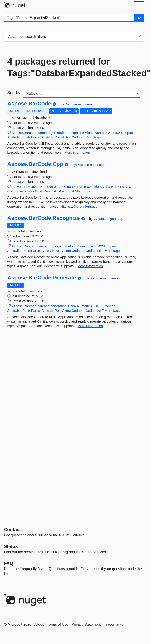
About (39, 624)
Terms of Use (58, 624)
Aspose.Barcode (24, 133)
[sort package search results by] (81, 94)
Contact (12, 530)
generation (58, 133)
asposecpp (98, 165)
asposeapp (115, 219)
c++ (25, 187)
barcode (43, 133)
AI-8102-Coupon (120, 133)
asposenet (86, 104)
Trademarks (114, 624)
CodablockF (95, 251)
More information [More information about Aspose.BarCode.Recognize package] (90, 266)
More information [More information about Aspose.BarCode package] (77, 152)
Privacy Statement (86, 624)
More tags (93, 137)
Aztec (66, 137)
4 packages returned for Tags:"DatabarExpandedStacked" (74, 67)
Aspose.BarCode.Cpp (35, 164)
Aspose (72, 104)
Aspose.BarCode (29, 104)
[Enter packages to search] (69, 18)
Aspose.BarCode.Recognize (44, 218)
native (16, 187)
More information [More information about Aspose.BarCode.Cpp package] (87, 206)
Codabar (78, 137)
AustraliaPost (51, 137)
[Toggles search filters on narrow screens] (139, 37)
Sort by (14, 93)
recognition (76, 133)
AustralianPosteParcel (24, 137)
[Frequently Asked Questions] (9, 563)
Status (11, 546)
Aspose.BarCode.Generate (42, 278)
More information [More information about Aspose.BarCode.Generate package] (90, 326)
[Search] (139, 18)
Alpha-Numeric (96, 133)
